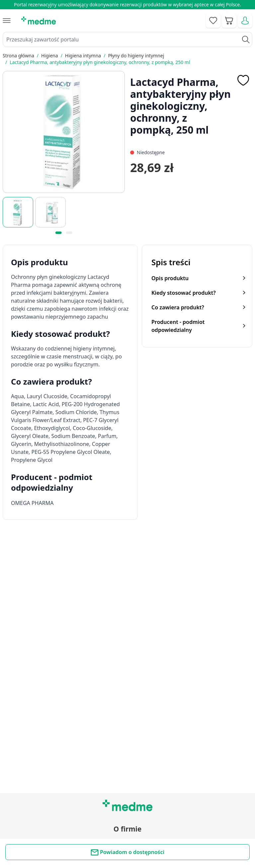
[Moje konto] (245, 21)
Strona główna (18, 56)
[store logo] (39, 21)
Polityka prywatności (128, 834)
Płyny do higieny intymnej (136, 56)
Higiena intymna (83, 56)
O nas (127, 708)
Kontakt (127, 677)
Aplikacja (127, 793)
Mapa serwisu (127, 763)
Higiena (50, 56)
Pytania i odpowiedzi (127, 778)
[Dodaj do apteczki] (243, 80)
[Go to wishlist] (213, 21)
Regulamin (127, 693)
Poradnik (127, 748)
